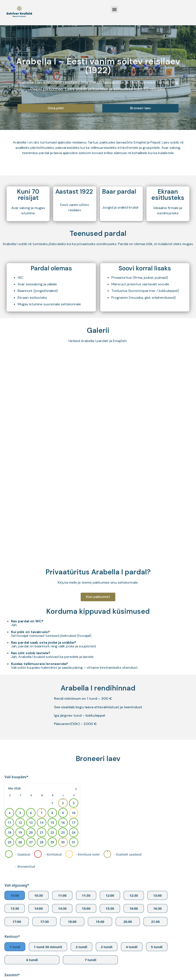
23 (63, 635)
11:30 (86, 698)
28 (42, 645)
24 (74, 635)
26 (20, 645)
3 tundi (106, 749)
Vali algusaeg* (17, 688)
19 (20, 635)
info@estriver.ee (138, 954)
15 (52, 625)
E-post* (11, 827)
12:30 (134, 698)
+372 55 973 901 (152, 961)
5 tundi (157, 749)
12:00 (110, 698)
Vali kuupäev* (16, 579)
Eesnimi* (12, 778)
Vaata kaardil (164, 968)
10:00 (15, 698)
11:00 (62, 698)
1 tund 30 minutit (48, 749)
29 (52, 645)
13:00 (158, 698)
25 (10, 645)
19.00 (100, 724)
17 (74, 625)
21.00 (156, 724)
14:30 (62, 711)
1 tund (15, 749)
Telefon (11, 852)
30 (63, 645)
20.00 (128, 724)
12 (20, 625)
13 (31, 625)
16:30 (158, 711)
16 (63, 625)
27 (31, 645)
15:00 (86, 711)
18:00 (72, 724)
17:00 (17, 724)
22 (52, 635)
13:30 (15, 711)
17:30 (44, 724)
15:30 (110, 711)
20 (31, 635)
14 (42, 625)
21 (42, 635)
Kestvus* (12, 739)
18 (10, 635)
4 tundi (132, 749)
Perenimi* (13, 802)
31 (74, 645)
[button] (114, 9)
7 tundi (90, 762)
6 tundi (32, 762)
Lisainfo (11, 877)
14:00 (38, 711)
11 (10, 625)
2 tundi (81, 749)
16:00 (134, 711)
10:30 (38, 698)
